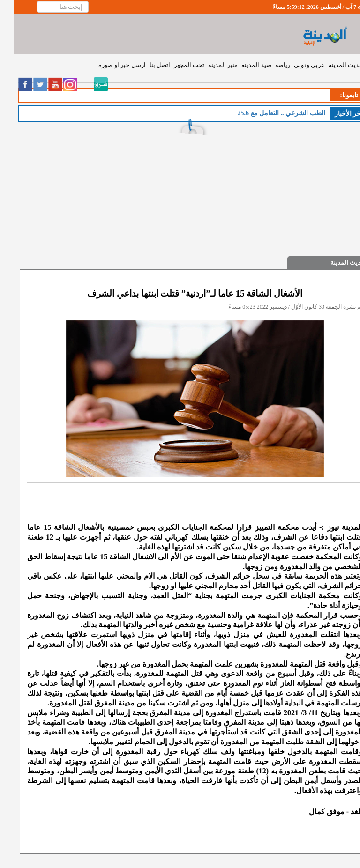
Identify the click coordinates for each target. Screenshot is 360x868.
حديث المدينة (332, 65)
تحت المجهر (176, 65)
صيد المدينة (243, 65)
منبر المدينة (209, 65)
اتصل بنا (146, 65)
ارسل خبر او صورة (109, 65)
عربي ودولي (296, 65)
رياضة (269, 65)
